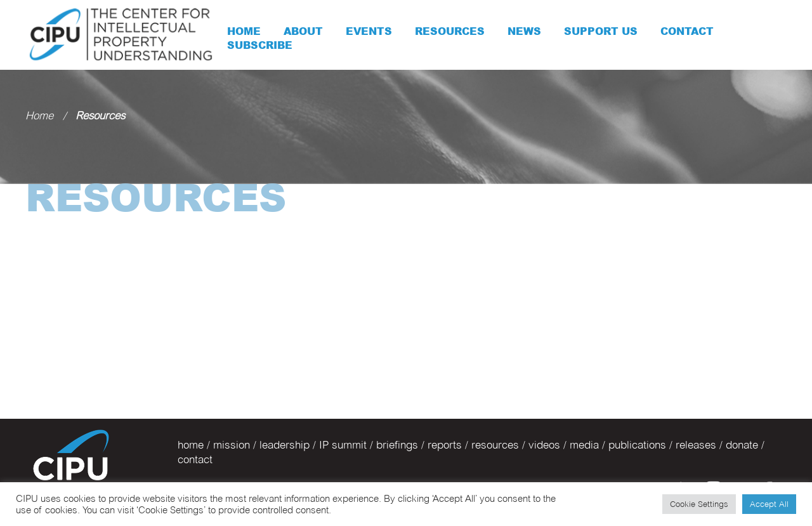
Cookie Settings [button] (699, 504)
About (303, 31)
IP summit (343, 445)
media (584, 445)
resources (495, 445)
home (191, 445)
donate (742, 445)
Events (369, 31)
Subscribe (260, 45)
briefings (397, 445)
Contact (687, 31)
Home (244, 31)
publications (637, 445)
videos (544, 445)
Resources (450, 31)
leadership (285, 445)
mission (232, 445)
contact (195, 459)
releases (696, 445)
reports (445, 445)
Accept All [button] (769, 504)
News (524, 31)
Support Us (601, 31)
